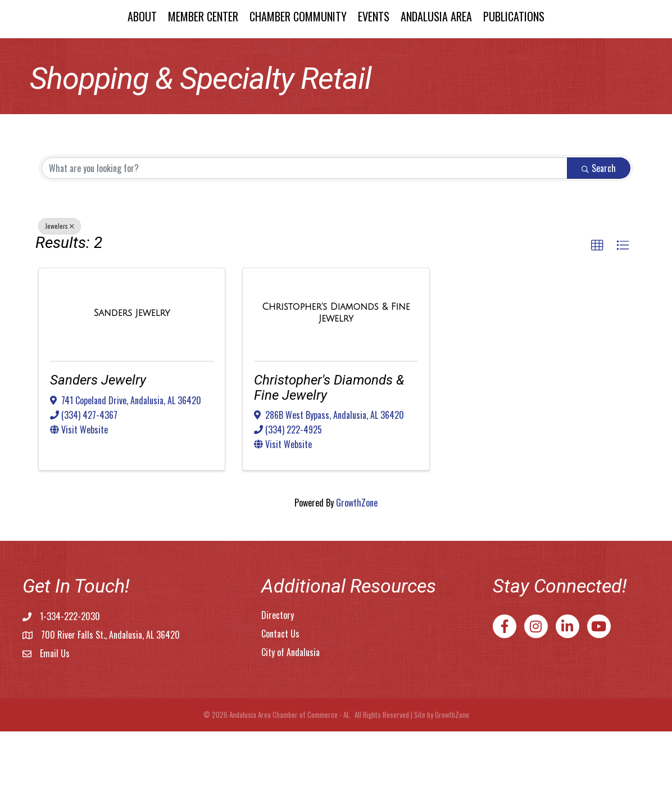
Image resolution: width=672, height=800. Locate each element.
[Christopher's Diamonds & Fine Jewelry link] (336, 381)
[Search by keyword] (305, 237)
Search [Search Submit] (599, 237)
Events (469, 49)
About (46, 49)
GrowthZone (357, 571)
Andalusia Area (532, 49)
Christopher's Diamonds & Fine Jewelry (329, 456)
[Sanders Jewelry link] (132, 381)
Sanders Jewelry (98, 449)
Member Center (107, 49)
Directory (278, 684)
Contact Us (280, 702)
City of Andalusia (290, 721)
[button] (597, 314)
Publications (609, 49)
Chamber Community (202, 49)
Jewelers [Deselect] (60, 294)
